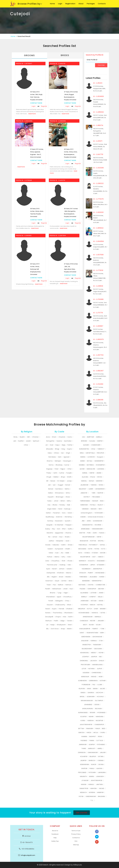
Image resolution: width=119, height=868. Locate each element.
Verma (51, 465)
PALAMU (83, 589)
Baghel (54, 577)
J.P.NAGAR (85, 780)
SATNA (103, 613)
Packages (91, 4)
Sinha (68, 493)
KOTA (103, 549)
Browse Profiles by (25, 4)
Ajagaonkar (59, 533)
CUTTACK (100, 741)
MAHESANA (100, 717)
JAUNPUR (83, 760)
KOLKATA (91, 561)
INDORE (93, 621)
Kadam (50, 549)
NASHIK (91, 717)
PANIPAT (95, 629)
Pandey (62, 505)
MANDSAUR (85, 677)
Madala (68, 577)
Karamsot (49, 581)
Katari (70, 513)
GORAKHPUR (84, 565)
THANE (84, 748)
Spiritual (36, 441)
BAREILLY (84, 597)
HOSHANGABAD (84, 613)
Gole (69, 557)
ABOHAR (101, 589)
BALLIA (100, 597)
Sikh (29, 437)
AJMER (91, 489)
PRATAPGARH (85, 665)
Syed (48, 569)
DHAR (96, 609)
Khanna (68, 533)
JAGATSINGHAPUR (86, 725)
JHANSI (101, 593)
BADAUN (94, 509)
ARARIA (91, 776)
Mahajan (58, 461)
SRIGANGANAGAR (87, 701)
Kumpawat (59, 549)
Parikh (56, 621)
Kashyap (67, 509)
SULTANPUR (99, 701)
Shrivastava (59, 493)
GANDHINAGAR (91, 796)
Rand (60, 509)
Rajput (63, 469)
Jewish (28, 441)
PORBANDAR (86, 685)
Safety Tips (55, 841)
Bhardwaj (59, 465)
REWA (100, 737)
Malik (67, 553)
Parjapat (68, 525)
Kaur (61, 537)
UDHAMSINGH (100, 489)
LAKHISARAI (102, 772)
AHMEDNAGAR (88, 617)
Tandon (70, 621)
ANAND (99, 473)
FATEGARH (92, 772)
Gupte (54, 609)
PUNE (89, 533)
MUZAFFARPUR (85, 557)
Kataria (48, 613)
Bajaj (64, 445)
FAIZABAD (84, 741)
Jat (47, 445)
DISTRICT (87, 497)
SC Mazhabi (59, 525)
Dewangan (67, 461)
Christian (35, 437)
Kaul (71, 589)
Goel (52, 445)
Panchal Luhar (52, 565)
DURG (95, 533)
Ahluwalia (50, 449)
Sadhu (70, 529)
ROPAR (101, 653)
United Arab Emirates (95, 517)
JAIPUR (92, 565)
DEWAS (97, 705)
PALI (94, 685)
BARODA (82, 733)
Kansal (68, 485)
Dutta (70, 437)
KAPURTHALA (90, 453)
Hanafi (54, 569)
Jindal (65, 589)
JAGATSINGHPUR (96, 780)
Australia (85, 477)
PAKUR (98, 729)
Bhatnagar (60, 497)
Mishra (57, 557)
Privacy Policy (76, 834)
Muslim (22, 437)
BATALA (90, 461)
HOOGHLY (100, 697)
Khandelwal (50, 597)
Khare (68, 497)
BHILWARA (101, 796)
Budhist (21, 441)
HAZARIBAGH (86, 569)
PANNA (92, 741)
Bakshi (69, 629)
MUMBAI (82, 465)
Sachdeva (59, 489)
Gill (47, 481)
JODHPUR (85, 657)
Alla (48, 577)
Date (47, 561)
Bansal (51, 489)
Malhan (61, 585)
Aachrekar (68, 441)
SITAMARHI (101, 565)
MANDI (83, 461)
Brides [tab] (65, 55)
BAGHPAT (93, 737)
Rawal (48, 609)
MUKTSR (82, 533)
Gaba (50, 453)
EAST (94, 557)
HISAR (101, 677)
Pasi (54, 585)
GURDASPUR (92, 589)
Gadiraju (62, 565)
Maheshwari (57, 589)
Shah (63, 561)
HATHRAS (91, 669)
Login (60, 4)
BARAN (95, 689)
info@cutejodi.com (28, 855)
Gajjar (66, 593)
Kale (69, 565)
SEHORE (103, 553)
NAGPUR (100, 493)
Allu (47, 629)
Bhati (69, 605)
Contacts (102, 4)
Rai (49, 537)
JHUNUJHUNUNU (87, 709)
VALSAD (102, 788)
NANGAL (84, 481)
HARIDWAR (84, 505)
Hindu (15, 437)
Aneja (63, 629)
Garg (63, 449)
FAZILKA (102, 533)
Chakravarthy (60, 605)
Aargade (49, 525)
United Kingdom (87, 513)
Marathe (50, 533)
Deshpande (51, 573)
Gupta (69, 449)
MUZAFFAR (99, 721)
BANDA (83, 693)
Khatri (54, 437)
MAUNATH (83, 776)
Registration (70, 4)
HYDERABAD (101, 713)
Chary (67, 601)
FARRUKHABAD (85, 501)
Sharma (50, 461)
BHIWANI (84, 441)
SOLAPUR (83, 717)
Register (44, 106)
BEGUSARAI (82, 549)
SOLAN (98, 625)
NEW (100, 509)
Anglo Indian (52, 509)
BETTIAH (81, 729)
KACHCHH (100, 693)
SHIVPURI (84, 768)
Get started (82, 813)
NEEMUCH (83, 792)
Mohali (91, 481)
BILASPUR (93, 756)
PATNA (97, 549)
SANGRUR (99, 481)
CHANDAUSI (84, 621)
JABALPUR (84, 493)
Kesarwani (59, 521)
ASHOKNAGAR (97, 637)
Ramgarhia (50, 441)
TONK (102, 629)
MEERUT (94, 653)
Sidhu (69, 501)
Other (26, 445)
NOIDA (101, 485)
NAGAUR (95, 501)
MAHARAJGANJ (98, 665)
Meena (69, 573)
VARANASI (85, 509)
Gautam (50, 605)
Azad (67, 541)
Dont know (55, 629)
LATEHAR (93, 593)
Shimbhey (68, 517)
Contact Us (76, 838)
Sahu (63, 557)
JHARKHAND (85, 601)
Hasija (52, 625)
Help (55, 838)
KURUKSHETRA (84, 449)
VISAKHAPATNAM (92, 633)
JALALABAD (93, 577)
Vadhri (63, 545)
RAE (100, 657)
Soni (59, 529)
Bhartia (53, 593)
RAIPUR (92, 473)
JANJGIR (103, 752)
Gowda (48, 545)
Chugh (49, 477)
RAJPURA (82, 689)
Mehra (67, 489)
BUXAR (91, 625)
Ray (54, 529)
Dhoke (70, 545)
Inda (64, 617)
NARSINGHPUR (97, 581)
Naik (69, 505)
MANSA (83, 457)
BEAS (102, 501)
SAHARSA (91, 693)
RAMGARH (90, 729)
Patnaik (61, 609)
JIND (83, 521)
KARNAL (85, 473)
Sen (62, 453)
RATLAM (94, 601)
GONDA (87, 553)
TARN (93, 493)
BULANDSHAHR (87, 649)
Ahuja (63, 477)
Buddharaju (50, 517)
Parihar (70, 445)
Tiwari (49, 585)
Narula (53, 481)
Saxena (59, 441)
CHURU (103, 733)
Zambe (64, 581)
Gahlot (48, 513)
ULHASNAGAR (98, 521)
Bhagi (57, 449)
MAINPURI (100, 792)
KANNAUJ (94, 641)
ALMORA (99, 768)
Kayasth (51, 497)
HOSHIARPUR (100, 465)
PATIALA (93, 505)
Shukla (67, 537)
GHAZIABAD (101, 561)
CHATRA (90, 585)
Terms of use (76, 831)
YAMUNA (94, 485)
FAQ (76, 841)
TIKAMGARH (97, 645)
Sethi (55, 473)
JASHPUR (94, 657)
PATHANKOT (93, 545)
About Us (55, 831)
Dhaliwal (69, 609)
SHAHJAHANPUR (85, 629)
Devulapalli (49, 617)
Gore (64, 513)
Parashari (56, 513)
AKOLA (96, 733)
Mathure (49, 621)
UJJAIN (100, 685)
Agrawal (66, 457)
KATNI (90, 549)
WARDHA (90, 721)
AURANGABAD (83, 713)
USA (83, 437)
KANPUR (100, 441)
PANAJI (92, 768)
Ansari (61, 577)
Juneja (69, 481)
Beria (70, 581)
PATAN (81, 796)
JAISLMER (101, 621)
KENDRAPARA (85, 764)
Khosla (70, 561)
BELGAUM (98, 709)
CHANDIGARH (96, 445)
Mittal (63, 501)
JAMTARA (99, 784)
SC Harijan (61, 481)
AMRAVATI (92, 748)
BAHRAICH (82, 561)
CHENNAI (100, 760)
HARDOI (101, 557)
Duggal (60, 485)
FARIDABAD (83, 577)
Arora (48, 437)
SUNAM (102, 577)
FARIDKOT (101, 449)
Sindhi (69, 477)
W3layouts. (78, 865)
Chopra (58, 617)
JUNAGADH (100, 776)
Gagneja (49, 469)
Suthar (62, 473)
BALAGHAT (83, 489)
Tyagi (59, 593)
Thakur (49, 473)
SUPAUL (102, 545)
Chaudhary (55, 561)
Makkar (56, 477)
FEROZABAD (82, 772)
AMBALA (99, 437)
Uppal (59, 597)
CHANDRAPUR (99, 725)
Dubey (48, 529)
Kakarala (56, 545)
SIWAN (101, 601)
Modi (70, 625)
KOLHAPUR (84, 756)
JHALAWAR (85, 641)
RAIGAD (94, 677)
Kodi (57, 553)
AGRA (89, 521)
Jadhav (51, 541)
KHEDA (89, 733)
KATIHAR (103, 681)
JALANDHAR (84, 485)
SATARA (101, 756)
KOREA (83, 721)
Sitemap (76, 845)
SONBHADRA (82, 681)
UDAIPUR (92, 744)
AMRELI (100, 748)
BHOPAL (101, 541)
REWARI (92, 713)
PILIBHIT (91, 573)
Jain (15, 441)
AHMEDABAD (85, 529)
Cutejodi (20, 14)
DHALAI (101, 661)
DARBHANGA (93, 681)
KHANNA (84, 737)
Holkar (51, 553)
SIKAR (89, 689)
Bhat (64, 529)
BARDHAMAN (86, 637)
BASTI (85, 625)
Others (56, 453)
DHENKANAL (84, 661)
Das (49, 505)
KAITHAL (100, 605)
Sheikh (68, 549)
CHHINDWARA (96, 673)
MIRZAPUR (81, 609)
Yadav (49, 501)
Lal (47, 625)
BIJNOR (94, 764)
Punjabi (69, 473)
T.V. (92, 800)
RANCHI (92, 605)
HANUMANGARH (97, 529)
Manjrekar (60, 541)
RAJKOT (100, 505)
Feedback (55, 834)
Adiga (62, 621)
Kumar (67, 465)
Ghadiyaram (61, 625)
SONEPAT (93, 597)
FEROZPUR (100, 453)
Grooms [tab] (29, 55)
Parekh (48, 589)
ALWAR (82, 469)
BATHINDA (90, 465)
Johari (56, 501)
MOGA (100, 477)
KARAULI (91, 784)
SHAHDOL (95, 613)
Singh (68, 453)
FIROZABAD (96, 497)
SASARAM (86, 673)
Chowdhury (67, 597)
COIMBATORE (100, 585)
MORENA (92, 792)
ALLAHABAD (84, 593)
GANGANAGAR (93, 752)
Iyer (54, 485)
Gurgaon (100, 457)
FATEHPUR (84, 605)
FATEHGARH (99, 513)
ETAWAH (95, 553)
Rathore (68, 585)
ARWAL (82, 697)
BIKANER (103, 609)
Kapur (58, 445)
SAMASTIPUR (84, 788)
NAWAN (84, 784)
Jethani (62, 569)
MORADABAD (100, 573)
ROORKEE (98, 525)
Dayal (57, 581)
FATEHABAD (101, 744)
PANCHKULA (83, 545)
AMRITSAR (90, 437)
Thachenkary (57, 613)
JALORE (102, 689)
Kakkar (50, 493)
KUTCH (89, 609)
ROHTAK (93, 541)
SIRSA (82, 453)
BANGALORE (91, 469)
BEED (104, 729)
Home (52, 4)
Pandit (51, 601)
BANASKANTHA (87, 525)
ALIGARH (86, 445)
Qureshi (68, 521)
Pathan (50, 557)
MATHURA (82, 585)
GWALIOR (83, 573)
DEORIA (101, 764)
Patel (56, 469)
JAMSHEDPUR (97, 569)
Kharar (93, 477)
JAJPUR (99, 669)
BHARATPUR (87, 645)
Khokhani (61, 573)
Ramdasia (52, 457)
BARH (102, 633)
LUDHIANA (101, 469)
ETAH (101, 641)
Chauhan (62, 437)
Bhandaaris (69, 613)
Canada (92, 441)
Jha (62, 553)
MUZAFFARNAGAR (88, 537)
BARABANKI (86, 581)
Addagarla (59, 601)
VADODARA (98, 649)
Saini (60, 457)
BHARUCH (92, 760)
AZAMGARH (91, 697)
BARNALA (98, 617)
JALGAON (93, 661)
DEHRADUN (82, 752)
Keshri (70, 617)
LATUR (84, 669)
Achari (55, 537)
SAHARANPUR (99, 461)
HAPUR (99, 537)
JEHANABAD (88, 705)
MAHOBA (94, 788)
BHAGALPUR (84, 541)
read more (32, 114)
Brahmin (59, 517)
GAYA (80, 553)
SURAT (82, 633)
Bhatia (55, 505)
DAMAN (83, 517)
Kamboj (50, 521)
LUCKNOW (91, 457)
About (81, 4)
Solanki (69, 569)
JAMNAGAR (83, 744)
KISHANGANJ (85, 653)
